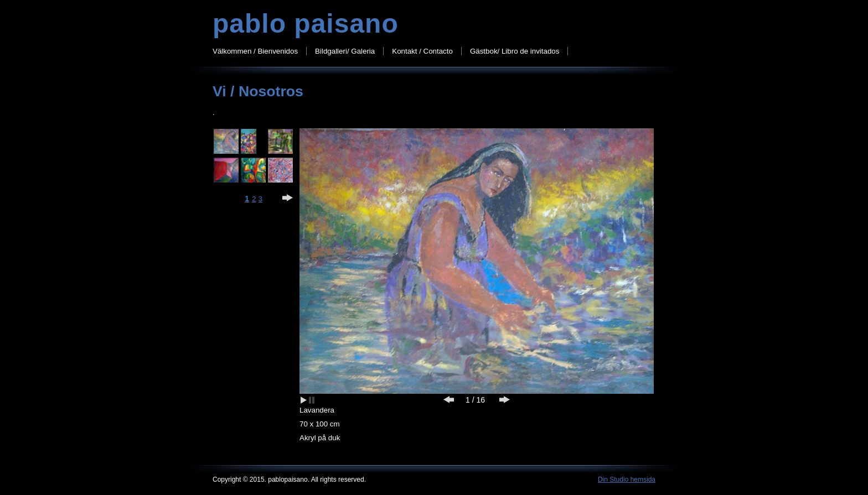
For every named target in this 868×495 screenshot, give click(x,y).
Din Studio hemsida (627, 480)
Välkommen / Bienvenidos (255, 51)
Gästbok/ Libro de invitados (515, 51)
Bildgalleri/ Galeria (345, 51)
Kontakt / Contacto (422, 51)
